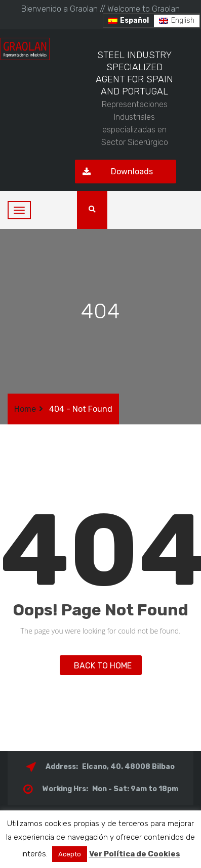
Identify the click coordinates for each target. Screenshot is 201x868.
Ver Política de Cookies (135, 854)
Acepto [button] (70, 854)
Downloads (114, 172)
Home (25, 409)
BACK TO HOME (101, 666)
